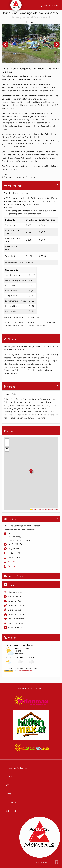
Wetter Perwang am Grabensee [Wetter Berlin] (20, 645)
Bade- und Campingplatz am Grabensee (31, 15)
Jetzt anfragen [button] (14, 576)
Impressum (11, 802)
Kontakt (10, 519)
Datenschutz (11, 811)
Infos (9, 585)
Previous (5, 45)
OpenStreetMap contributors (48, 509)
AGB (7, 785)
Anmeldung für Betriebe (16, 768)
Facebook (12, 566)
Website (11, 562)
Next (57, 45)
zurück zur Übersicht (51, 6)
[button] (31, 471)
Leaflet (33, 509)
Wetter (10, 638)
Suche (8, 794)
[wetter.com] (9, 671)
